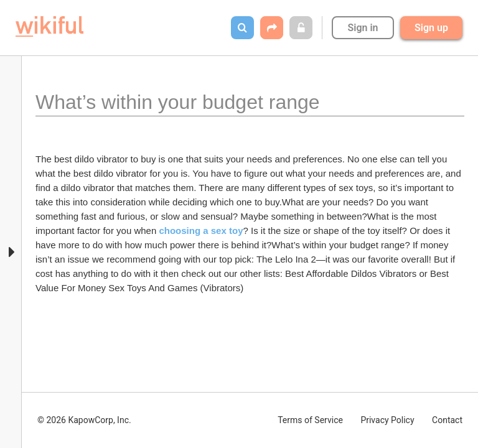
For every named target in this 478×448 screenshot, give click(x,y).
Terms (310, 420)
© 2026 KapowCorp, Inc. (84, 420)
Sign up (431, 28)
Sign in (363, 28)
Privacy (387, 420)
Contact (447, 420)
